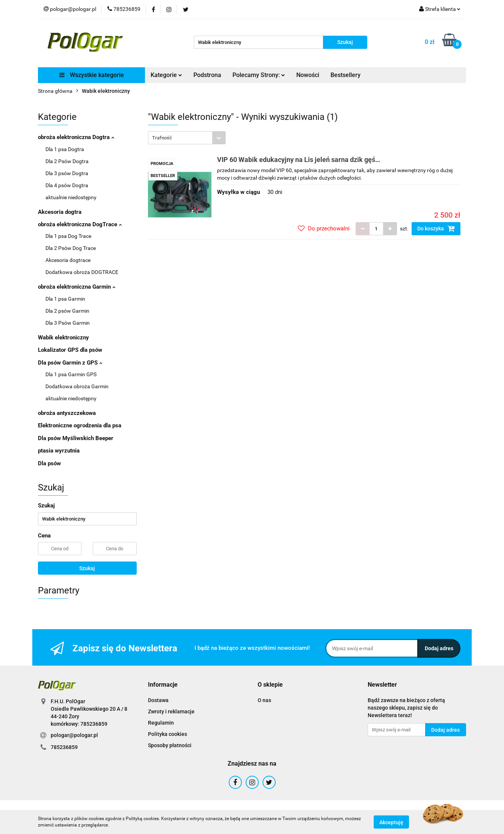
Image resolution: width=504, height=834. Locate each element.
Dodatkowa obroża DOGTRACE (82, 272)
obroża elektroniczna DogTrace (80, 224)
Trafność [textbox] (162, 138)
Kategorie (166, 75)
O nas (264, 700)
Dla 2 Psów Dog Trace (71, 248)
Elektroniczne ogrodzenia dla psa (80, 425)
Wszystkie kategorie (92, 75)
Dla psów (49, 463)
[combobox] (187, 138)
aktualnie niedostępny (71, 197)
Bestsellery (346, 75)
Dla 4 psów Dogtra (67, 185)
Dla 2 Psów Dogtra (67, 161)
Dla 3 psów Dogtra (67, 173)
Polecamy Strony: (259, 75)
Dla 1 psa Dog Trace (68, 236)
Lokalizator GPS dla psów (70, 350)
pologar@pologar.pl (74, 735)
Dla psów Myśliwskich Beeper (76, 438)
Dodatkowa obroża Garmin (77, 386)
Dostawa (158, 700)
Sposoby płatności (170, 745)
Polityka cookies (167, 734)
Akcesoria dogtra (60, 212)
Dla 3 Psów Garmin (68, 323)
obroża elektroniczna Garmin (77, 287)
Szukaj (87, 568)
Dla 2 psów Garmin (67, 311)
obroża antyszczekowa (67, 413)
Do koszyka (436, 229)
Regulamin (161, 723)
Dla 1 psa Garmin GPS (71, 374)
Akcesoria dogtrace (68, 260)
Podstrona (207, 75)
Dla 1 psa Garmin (65, 299)
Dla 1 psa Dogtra (65, 149)
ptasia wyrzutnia (59, 451)
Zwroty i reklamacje (171, 711)
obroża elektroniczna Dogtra (76, 137)
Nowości (308, 75)
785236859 (64, 747)
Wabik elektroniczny (63, 338)
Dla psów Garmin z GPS (70, 363)
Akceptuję (391, 822)
